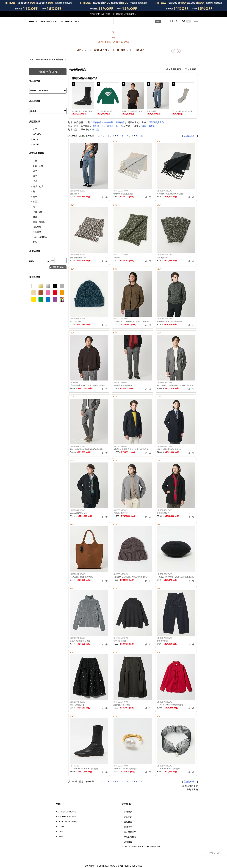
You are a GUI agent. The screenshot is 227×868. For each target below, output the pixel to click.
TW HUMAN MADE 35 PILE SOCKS (183, 111)
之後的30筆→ (190, 136)
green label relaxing (67, 822)
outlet (61, 837)
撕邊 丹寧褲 (151, 111)
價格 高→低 (112, 126)
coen (60, 832)
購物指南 (128, 827)
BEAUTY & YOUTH (67, 817)
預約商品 (120, 122)
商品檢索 (60, 59)
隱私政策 (128, 822)
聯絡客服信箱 (130, 837)
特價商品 (109, 122)
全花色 (96, 130)
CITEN (61, 827)
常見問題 (128, 817)
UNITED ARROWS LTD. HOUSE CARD (142, 847)
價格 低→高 (98, 126)
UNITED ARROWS (45, 59)
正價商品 (97, 122)
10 (142, 136)
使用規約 (128, 812)
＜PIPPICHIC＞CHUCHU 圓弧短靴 (83, 111)
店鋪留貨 (128, 842)
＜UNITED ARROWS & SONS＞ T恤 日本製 (133, 111)
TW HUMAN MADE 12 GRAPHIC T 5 (108, 111)
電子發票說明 (130, 832)
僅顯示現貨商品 (156, 122)
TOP (31, 59)
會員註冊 (174, 21)
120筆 (152, 126)
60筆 (144, 126)
